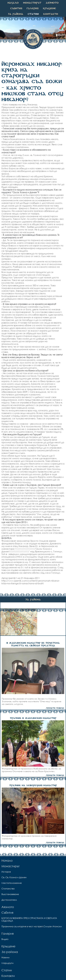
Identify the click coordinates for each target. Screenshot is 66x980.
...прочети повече (55, 708)
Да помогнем (9, 900)
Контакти (51, 14)
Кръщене (49, 8)
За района (16, 14)
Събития (16, 8)
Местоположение (12, 883)
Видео (5, 939)
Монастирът (32, 3)
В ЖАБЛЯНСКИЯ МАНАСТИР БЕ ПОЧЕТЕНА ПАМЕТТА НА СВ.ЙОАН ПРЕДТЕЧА (33, 644)
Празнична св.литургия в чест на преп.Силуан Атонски (32, 926)
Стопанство (8, 889)
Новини (5, 957)
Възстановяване (10, 894)
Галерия (33, 8)
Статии (33, 14)
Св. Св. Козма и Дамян (14, 877)
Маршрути (7, 963)
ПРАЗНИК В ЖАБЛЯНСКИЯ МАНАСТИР (33, 718)
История (6, 872)
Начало (13, 3)
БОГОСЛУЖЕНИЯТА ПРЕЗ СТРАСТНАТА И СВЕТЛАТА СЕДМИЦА (29, 919)
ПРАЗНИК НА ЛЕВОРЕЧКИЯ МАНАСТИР (33, 786)
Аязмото (52, 3)
